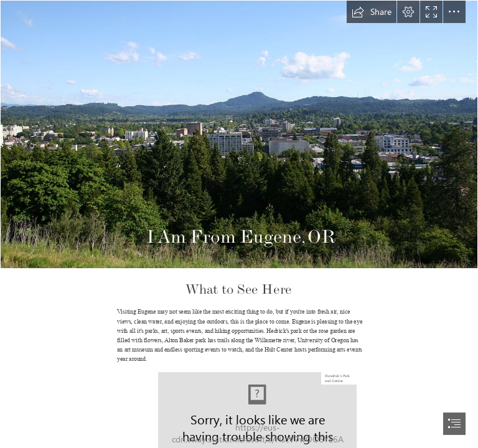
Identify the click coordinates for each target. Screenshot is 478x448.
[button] (372, 12)
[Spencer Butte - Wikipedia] (239, 134)
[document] (239, 224)
